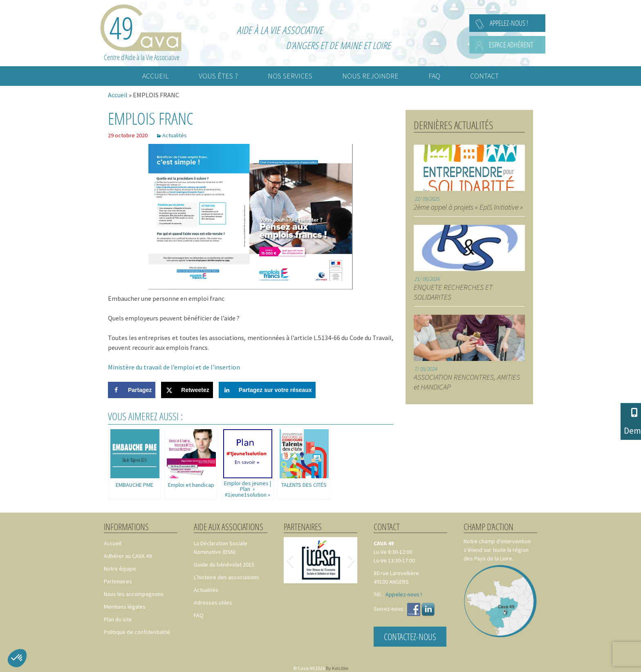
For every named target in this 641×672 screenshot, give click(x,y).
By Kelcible (337, 668)
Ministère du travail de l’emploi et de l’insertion (174, 367)
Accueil (118, 95)
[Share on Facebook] (132, 390)
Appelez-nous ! (509, 23)
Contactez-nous (410, 637)
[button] (290, 560)
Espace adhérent (511, 45)
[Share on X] (187, 390)
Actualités (175, 135)
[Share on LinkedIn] (267, 390)
